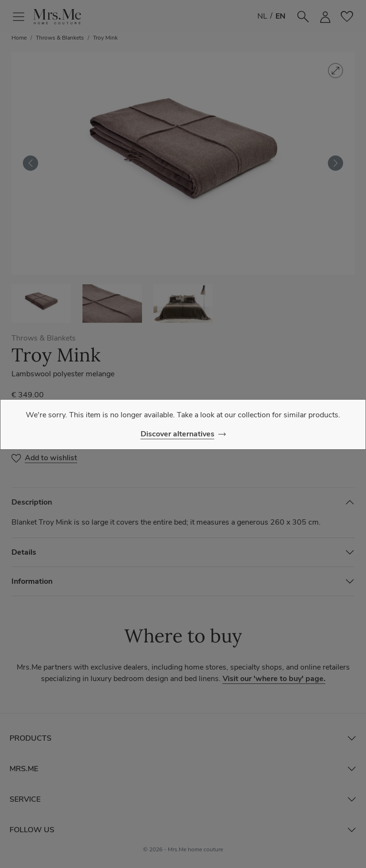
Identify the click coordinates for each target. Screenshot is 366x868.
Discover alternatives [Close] (178, 434)
